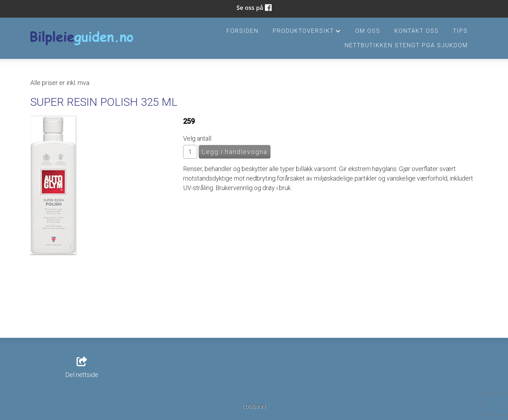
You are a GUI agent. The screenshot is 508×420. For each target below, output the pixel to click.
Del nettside (82, 368)
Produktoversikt (307, 33)
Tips (460, 31)
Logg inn (254, 407)
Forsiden (243, 31)
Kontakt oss (417, 31)
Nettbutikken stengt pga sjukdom (406, 45)
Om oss (368, 31)
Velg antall (197, 138)
